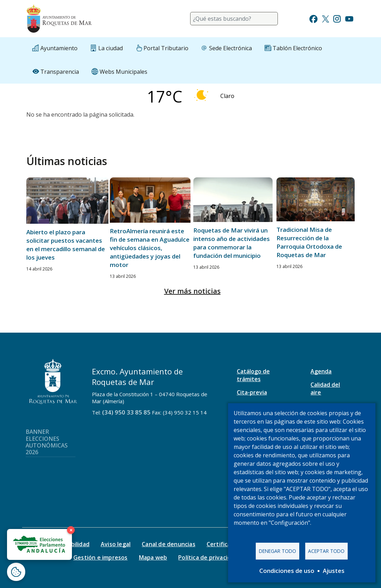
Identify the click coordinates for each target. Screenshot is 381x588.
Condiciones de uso (287, 571)
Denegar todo (278, 551)
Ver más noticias (192, 291)
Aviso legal (116, 544)
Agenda (321, 371)
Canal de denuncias (169, 544)
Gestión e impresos (101, 557)
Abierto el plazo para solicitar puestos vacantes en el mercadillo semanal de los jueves (66, 245)
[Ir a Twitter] (326, 18)
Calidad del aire (325, 388)
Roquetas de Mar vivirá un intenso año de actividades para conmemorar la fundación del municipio (232, 243)
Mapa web (153, 557)
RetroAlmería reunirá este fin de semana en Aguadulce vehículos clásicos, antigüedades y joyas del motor (150, 248)
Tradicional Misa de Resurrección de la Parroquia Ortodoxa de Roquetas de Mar (309, 242)
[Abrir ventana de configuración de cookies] (16, 572)
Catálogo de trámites (253, 375)
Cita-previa (252, 392)
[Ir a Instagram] (337, 18)
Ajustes (334, 571)
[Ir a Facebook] (313, 18)
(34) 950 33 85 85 (126, 412)
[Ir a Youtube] (349, 18)
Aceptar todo (326, 551)
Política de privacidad (208, 557)
